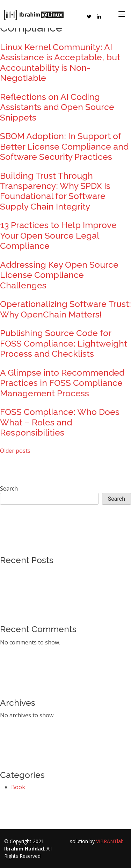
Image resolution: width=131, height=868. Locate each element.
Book (18, 787)
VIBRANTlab (110, 841)
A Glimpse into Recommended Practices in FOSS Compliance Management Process (62, 383)
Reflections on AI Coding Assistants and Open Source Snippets (57, 107)
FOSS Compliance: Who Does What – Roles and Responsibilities (60, 422)
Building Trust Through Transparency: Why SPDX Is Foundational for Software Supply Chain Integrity (55, 191)
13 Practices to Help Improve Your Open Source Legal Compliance (58, 235)
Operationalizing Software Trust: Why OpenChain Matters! (65, 309)
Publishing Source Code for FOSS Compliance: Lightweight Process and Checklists (64, 343)
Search (9, 488)
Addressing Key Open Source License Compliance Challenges (59, 275)
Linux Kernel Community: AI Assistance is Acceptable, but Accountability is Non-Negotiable (60, 63)
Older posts (15, 451)
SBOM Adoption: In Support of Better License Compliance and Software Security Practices (64, 146)
